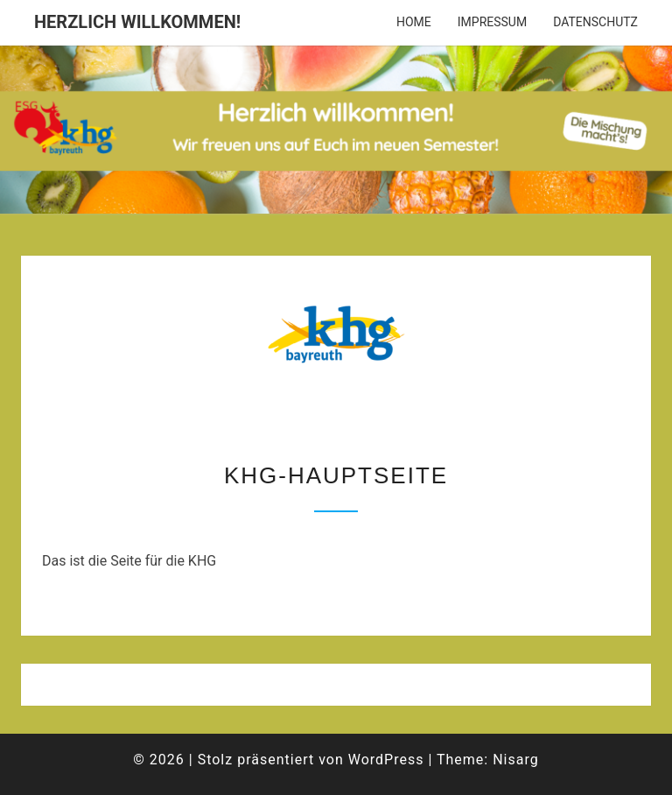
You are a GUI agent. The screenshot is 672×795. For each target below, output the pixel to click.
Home (414, 22)
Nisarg (516, 760)
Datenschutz (595, 22)
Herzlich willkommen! (137, 22)
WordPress (386, 760)
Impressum (492, 22)
